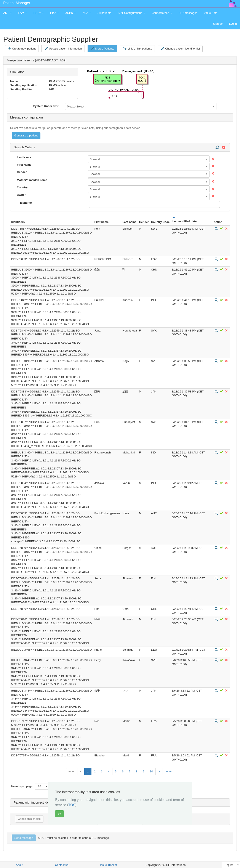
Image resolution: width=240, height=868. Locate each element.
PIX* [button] (54, 13)
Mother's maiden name (32, 180)
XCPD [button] (71, 13)
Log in (233, 24)
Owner (21, 195)
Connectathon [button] (162, 13)
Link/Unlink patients (138, 48)
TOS (72, 805)
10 (151, 771)
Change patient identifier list (181, 48)
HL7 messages (188, 13)
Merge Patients (103, 48)
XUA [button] (87, 13)
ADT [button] (7, 13)
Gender (22, 172)
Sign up (218, 24)
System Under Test (46, 106)
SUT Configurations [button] (132, 13)
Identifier (26, 203)
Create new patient (22, 48)
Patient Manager (17, 3)
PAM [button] (23, 13)
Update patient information (64, 48)
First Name (24, 165)
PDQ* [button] (39, 13)
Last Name (24, 157)
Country (22, 187)
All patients (104, 13)
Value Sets (211, 13)
